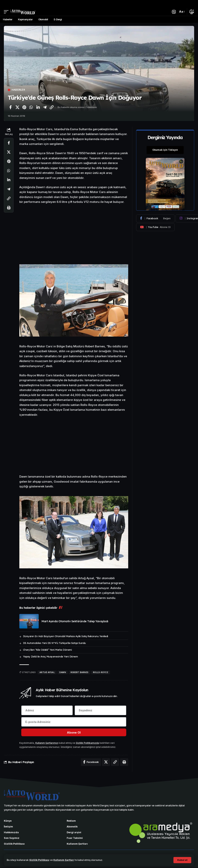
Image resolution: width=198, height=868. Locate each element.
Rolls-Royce (101, 672)
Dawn (63, 672)
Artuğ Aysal (47, 672)
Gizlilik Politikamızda (87, 743)
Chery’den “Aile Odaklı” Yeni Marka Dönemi (47, 650)
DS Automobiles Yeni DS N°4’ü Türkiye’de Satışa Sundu (54, 643)
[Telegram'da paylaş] (45, 107)
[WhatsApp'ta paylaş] (31, 107)
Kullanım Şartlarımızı (47, 743)
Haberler (18, 90)
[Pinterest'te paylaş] (24, 107)
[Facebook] (155, 218)
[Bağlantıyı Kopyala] (52, 107)
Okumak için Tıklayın (165, 150)
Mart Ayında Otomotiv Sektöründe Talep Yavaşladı (75, 621)
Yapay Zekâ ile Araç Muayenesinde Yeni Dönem (50, 656)
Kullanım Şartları (64, 860)
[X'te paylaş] (17, 107)
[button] (182, 860)
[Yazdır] (9, 208)
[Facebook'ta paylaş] (10, 107)
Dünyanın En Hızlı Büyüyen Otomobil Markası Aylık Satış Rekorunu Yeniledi (66, 636)
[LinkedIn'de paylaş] (38, 107)
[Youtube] (155, 227)
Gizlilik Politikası (39, 860)
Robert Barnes (79, 672)
